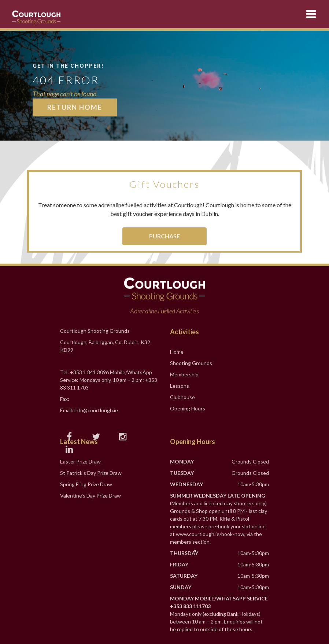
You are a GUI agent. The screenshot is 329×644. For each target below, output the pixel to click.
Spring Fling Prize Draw (86, 484)
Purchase (164, 236)
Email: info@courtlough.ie (89, 410)
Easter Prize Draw (80, 461)
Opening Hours (188, 408)
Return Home (75, 107)
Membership (184, 374)
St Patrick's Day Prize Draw (91, 473)
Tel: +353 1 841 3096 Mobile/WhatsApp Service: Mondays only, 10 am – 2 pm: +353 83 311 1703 (109, 380)
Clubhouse (182, 397)
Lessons (180, 386)
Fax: (65, 399)
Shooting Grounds (191, 363)
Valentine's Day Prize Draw (90, 496)
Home (177, 352)
